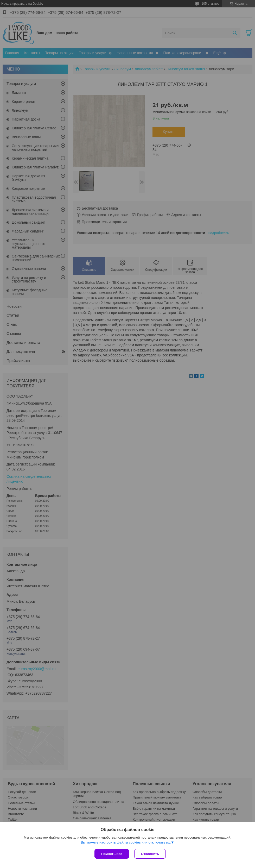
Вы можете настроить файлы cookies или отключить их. (126, 842)
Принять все (112, 854)
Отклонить (150, 854)
